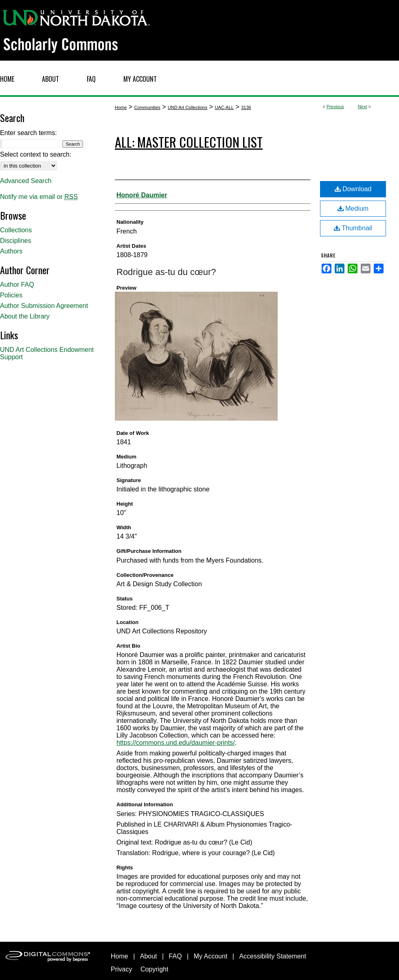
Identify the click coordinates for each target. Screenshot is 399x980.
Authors (11, 251)
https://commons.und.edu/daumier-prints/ (176, 743)
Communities (147, 107)
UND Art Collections (187, 107)
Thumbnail (353, 228)
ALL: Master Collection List (189, 142)
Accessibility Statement (273, 956)
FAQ (175, 956)
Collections (16, 230)
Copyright (154, 969)
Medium (353, 208)
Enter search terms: (28, 133)
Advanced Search (26, 181)
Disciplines (15, 241)
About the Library (25, 316)
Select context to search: (36, 154)
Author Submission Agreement (44, 306)
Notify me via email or (39, 197)
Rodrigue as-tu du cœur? (166, 272)
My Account (211, 956)
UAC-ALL (224, 107)
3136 (246, 107)
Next (363, 107)
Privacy (121, 969)
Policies (11, 295)
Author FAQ (17, 285)
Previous (335, 107)
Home (121, 107)
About (149, 956)
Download (353, 189)
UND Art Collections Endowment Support (47, 353)
